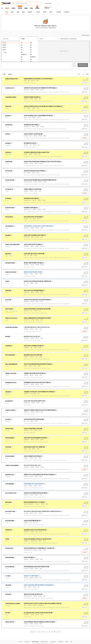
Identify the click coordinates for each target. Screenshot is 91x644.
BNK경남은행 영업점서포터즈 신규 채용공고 (34, 502)
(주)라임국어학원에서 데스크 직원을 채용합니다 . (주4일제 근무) (39, 548)
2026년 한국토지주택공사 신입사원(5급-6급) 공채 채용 (37, 309)
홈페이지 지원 (84, 83)
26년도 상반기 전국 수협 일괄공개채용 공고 (34, 290)
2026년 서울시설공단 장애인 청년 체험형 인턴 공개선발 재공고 (39, 585)
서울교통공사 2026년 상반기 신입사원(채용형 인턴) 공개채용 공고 (39, 392)
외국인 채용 (59, 12)
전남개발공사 (8, 235)
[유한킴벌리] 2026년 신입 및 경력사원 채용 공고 (35, 530)
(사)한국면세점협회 (10, 484)
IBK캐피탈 (8, 337)
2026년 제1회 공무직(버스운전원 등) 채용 (34, 419)
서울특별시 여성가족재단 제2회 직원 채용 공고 (35, 373)
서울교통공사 (8, 392)
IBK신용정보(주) (9, 401)
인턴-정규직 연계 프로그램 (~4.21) (32, 465)
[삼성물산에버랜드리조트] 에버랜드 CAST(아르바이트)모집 (38, 79)
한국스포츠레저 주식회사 (11, 493)
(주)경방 (7, 539)
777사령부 (8, 576)
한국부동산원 (8, 198)
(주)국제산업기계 (9, 189)
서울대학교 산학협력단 (10, 410)
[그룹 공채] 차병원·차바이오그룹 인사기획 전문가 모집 (37, 327)
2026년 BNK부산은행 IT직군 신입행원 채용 (34, 447)
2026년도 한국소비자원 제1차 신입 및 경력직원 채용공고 (37, 300)
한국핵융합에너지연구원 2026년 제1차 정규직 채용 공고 (37, 383)
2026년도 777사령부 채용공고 (31, 576)
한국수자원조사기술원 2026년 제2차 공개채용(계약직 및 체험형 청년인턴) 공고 (43, 511)
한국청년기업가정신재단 (11, 272)
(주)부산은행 (8, 447)
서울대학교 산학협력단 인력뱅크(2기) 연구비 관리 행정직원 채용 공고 (40, 410)
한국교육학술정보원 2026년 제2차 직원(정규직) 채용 (36, 567)
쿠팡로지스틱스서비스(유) (11, 318)
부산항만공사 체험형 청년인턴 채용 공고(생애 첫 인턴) (36, 152)
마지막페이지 (59, 632)
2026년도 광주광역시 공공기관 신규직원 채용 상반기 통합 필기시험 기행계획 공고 (43, 106)
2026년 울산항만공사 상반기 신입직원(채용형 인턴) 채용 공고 (38, 116)
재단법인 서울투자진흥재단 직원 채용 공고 (34, 263)
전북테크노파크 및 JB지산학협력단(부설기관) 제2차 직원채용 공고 (40, 475)
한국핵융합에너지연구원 (11, 383)
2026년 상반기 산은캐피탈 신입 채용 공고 (34, 346)
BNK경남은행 (8, 502)
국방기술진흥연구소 (10, 226)
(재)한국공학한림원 (10, 558)
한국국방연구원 (9, 125)
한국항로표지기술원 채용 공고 (31, 208)
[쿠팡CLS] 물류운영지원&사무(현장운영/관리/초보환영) (37, 318)
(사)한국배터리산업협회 (11, 97)
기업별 (18, 12)
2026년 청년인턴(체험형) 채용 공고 (32, 521)
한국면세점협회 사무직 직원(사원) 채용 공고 (34, 484)
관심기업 (10, 74)
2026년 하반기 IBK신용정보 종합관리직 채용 (34, 401)
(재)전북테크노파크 (10, 475)
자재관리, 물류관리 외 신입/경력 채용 (32, 189)
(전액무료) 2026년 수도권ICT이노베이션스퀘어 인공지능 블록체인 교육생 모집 (43, 603)
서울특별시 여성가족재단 (11, 373)
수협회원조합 (8, 291)
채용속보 (38, 12)
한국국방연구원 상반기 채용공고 (31, 125)
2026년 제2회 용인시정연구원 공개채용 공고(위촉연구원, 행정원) (39, 622)
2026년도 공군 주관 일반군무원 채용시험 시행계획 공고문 (37, 281)
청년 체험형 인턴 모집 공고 (30, 143)
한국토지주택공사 (9, 309)
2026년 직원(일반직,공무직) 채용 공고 (33, 456)
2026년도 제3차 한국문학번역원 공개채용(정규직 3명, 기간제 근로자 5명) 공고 (42, 162)
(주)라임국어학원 (9, 548)
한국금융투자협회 (9, 429)
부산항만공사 (8, 152)
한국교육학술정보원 (10, 567)
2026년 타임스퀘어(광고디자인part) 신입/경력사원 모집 (37, 539)
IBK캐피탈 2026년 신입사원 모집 (32, 337)
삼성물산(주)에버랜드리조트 (12, 79)
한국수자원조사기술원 (10, 511)
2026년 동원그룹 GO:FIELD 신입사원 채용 (34, 254)
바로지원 (85, 138)
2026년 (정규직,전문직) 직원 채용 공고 (33, 244)
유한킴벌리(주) (9, 530)
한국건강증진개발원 (10, 456)
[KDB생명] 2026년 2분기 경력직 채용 (33, 355)
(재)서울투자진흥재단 (10, 263)
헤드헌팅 (45, 12)
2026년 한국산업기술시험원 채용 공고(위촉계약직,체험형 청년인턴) (40, 180)
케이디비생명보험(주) (10, 355)
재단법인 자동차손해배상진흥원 (12, 245)
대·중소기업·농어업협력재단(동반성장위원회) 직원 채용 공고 (38, 364)
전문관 (51, 12)
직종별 (12, 12)
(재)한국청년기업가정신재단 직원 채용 (33, 272)
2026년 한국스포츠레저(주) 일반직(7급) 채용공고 (36, 493)
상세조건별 (30, 12)
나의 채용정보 (66, 12)
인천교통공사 (8, 143)
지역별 (6, 12)
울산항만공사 (8, 116)
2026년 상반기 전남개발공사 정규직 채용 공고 (35, 235)
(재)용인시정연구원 (10, 622)
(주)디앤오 (8, 613)
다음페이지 (57, 632)
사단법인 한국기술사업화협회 (12, 465)
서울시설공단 (8, 585)
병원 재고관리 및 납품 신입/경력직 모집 (33, 594)
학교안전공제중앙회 (10, 438)
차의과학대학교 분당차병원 (11, 327)
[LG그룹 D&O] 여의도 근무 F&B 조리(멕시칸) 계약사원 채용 (38, 613)
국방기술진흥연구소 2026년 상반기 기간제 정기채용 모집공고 (38, 226)
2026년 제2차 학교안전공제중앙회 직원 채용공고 (36, 438)
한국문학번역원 (9, 162)
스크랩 (4, 74)
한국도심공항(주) (9, 217)
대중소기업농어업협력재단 (11, 364)
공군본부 (7, 281)
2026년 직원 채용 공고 (29, 557)
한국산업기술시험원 (10, 180)
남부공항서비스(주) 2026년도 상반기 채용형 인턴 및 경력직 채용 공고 (40, 88)
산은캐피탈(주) (9, 346)
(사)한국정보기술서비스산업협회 (12, 604)
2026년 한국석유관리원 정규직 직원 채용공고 (35, 171)
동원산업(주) (8, 254)
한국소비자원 (8, 300)
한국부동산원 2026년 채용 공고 (31, 198)
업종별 (23, 12)
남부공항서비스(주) (10, 88)
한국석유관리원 (9, 171)
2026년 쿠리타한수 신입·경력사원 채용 (33, 134)
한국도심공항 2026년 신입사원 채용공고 (33, 217)
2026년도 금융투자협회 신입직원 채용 (33, 429)
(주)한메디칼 (8, 594)
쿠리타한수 (8, 134)
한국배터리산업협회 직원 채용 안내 (32, 97)
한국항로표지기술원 (10, 208)
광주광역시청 (8, 106)
